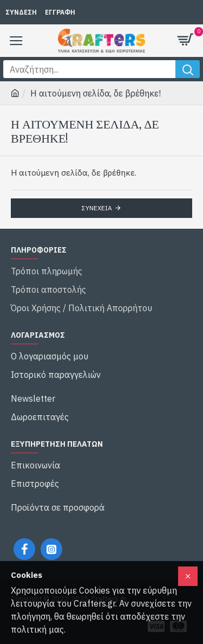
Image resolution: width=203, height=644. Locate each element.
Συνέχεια (97, 208)
